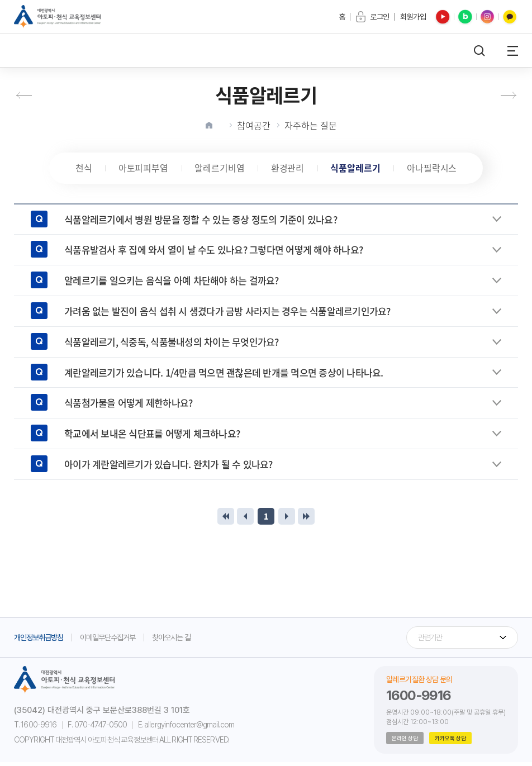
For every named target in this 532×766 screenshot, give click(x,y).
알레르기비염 (218, 170)
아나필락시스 (436, 170)
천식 (79, 170)
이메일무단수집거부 (108, 641)
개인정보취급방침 (39, 641)
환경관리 (288, 170)
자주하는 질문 (311, 125)
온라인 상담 (405, 742)
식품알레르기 (358, 170)
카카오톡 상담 (450, 742)
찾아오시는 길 (171, 641)
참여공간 (254, 125)
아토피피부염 (140, 170)
